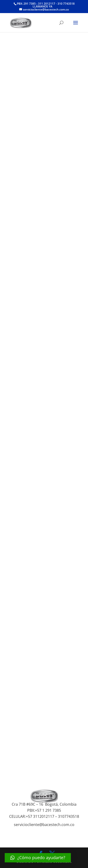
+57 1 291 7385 (48, 810)
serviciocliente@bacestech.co (40, 825)
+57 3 (31, 816)
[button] (38, 858)
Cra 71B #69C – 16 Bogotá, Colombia (44, 804)
